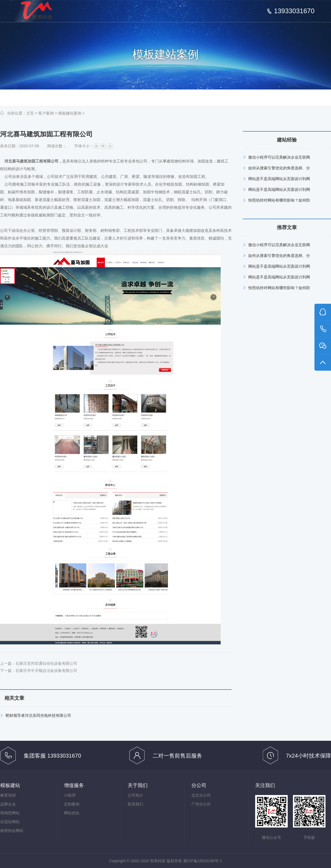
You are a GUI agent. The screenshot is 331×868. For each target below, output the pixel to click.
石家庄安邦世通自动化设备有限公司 (46, 663)
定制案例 (72, 804)
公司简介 (135, 795)
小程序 (70, 795)
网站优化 (72, 813)
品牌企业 (8, 804)
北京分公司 (201, 795)
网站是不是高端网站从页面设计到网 (279, 179)
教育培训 (8, 795)
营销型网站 (10, 813)
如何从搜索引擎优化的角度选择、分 (279, 168)
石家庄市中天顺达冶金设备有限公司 (46, 671)
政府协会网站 (12, 831)
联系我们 (135, 804)
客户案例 (46, 113)
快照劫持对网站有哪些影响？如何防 (279, 200)
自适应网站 (10, 822)
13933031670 (294, 11)
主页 (30, 113)
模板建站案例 (70, 113)
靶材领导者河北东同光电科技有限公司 (38, 715)
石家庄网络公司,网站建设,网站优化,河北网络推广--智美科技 (41, 12)
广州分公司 (201, 804)
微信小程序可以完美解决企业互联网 (279, 157)
